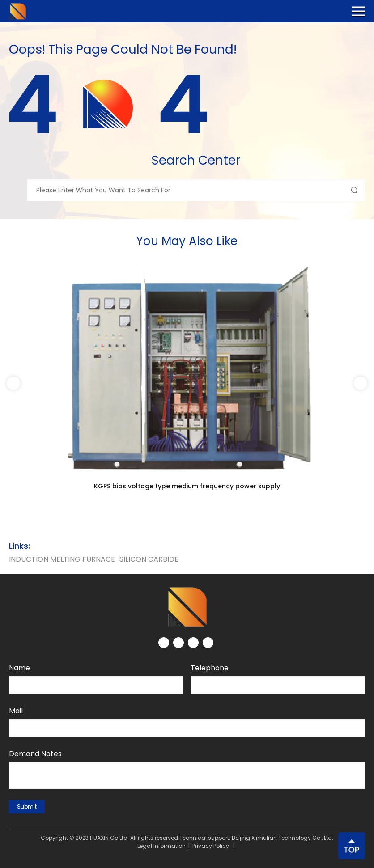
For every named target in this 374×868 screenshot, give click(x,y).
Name (19, 668)
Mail (16, 711)
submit (27, 807)
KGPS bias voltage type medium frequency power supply (187, 486)
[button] (361, 383)
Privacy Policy (211, 846)
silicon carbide (149, 559)
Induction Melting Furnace (62, 559)
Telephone (210, 668)
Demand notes (35, 754)
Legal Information (161, 846)
